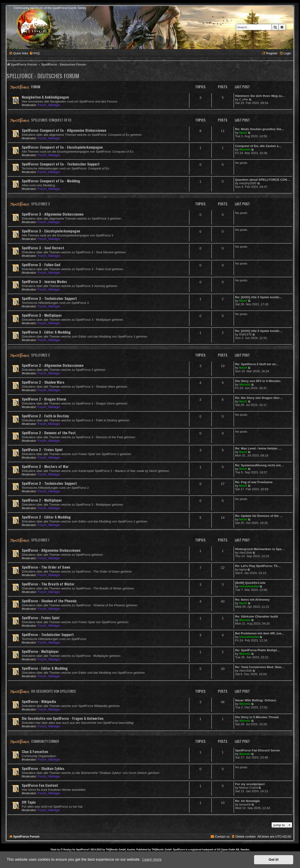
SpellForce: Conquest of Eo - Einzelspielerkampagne (62, 147)
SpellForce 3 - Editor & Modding (46, 332)
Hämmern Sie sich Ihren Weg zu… (260, 96)
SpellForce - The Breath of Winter (48, 584)
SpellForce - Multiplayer (40, 651)
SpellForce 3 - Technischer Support (49, 298)
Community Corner (45, 741)
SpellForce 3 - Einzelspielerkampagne (51, 231)
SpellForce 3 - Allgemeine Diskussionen (53, 214)
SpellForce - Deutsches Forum (43, 76)
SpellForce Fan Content (40, 785)
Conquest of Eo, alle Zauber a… (258, 146)
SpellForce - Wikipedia (39, 701)
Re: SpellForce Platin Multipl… (257, 650)
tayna (243, 569)
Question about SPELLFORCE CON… (263, 180)
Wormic (245, 149)
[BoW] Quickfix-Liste (250, 583)
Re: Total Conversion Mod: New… (260, 667)
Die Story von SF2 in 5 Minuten (258, 381)
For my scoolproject (250, 784)
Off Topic (29, 802)
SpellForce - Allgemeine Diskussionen (51, 550)
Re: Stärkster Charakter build (257, 616)
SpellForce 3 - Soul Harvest (43, 248)
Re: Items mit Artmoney (252, 600)
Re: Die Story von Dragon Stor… (259, 398)
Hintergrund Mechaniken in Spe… (260, 549)
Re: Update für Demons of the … (259, 516)
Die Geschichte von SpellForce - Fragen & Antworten (63, 718)
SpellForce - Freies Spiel (41, 618)
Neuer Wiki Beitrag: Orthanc (256, 700)
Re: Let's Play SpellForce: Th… (258, 566)
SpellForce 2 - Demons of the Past (49, 433)
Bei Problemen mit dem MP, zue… (260, 633)
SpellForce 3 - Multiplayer (42, 315)
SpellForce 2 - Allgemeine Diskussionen (53, 365)
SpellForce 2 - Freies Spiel (42, 449)
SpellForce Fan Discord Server (258, 750)
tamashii (245, 804)
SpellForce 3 (40, 204)
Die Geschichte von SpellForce (54, 691)
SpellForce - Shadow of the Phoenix (49, 601)
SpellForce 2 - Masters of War (45, 466)
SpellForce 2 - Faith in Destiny (45, 416)
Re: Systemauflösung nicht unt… (259, 465)
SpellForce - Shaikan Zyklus (43, 768)
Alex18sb (246, 553)
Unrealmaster (249, 586)
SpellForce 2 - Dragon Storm (44, 399)
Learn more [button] (152, 859)
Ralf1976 (246, 334)
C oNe (244, 99)
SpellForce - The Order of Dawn (46, 567)
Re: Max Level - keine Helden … (258, 448)
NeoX (243, 133)
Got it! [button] (274, 860)
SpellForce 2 (40, 355)
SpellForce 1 (40, 540)
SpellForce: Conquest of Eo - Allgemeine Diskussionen (64, 130)
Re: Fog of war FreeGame (254, 482)
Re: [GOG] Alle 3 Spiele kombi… (259, 297)
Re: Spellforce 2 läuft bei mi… (257, 364)
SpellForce (82, 850)
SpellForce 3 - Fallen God (41, 265)
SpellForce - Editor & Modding (45, 668)
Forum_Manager (49, 105)
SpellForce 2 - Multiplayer (42, 500)
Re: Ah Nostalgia (247, 801)
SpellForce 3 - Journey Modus (44, 281)
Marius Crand (249, 788)
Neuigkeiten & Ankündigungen (45, 97)
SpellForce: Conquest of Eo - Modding (51, 181)
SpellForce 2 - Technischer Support (49, 483)
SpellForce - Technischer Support (48, 634)
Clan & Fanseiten (35, 751)
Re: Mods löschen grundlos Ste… (260, 129)
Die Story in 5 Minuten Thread (257, 717)
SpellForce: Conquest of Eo (51, 120)
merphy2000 (248, 183)
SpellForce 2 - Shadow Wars (43, 382)
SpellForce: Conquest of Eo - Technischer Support (61, 164)
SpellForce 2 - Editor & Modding (46, 517)
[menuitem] (34, 53)
